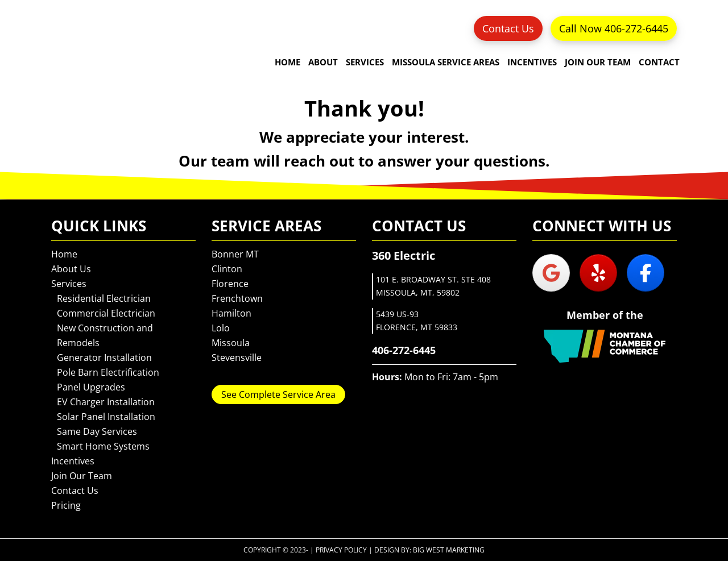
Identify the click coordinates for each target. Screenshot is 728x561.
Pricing (66, 505)
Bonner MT (235, 254)
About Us (71, 269)
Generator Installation (104, 358)
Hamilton (231, 313)
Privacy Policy (341, 550)
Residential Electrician (104, 298)
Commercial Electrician (106, 313)
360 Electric (85, 48)
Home (64, 254)
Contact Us (508, 28)
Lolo (221, 328)
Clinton (227, 269)
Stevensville (237, 358)
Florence (230, 284)
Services (69, 284)
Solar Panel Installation (106, 417)
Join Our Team (82, 476)
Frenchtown (237, 298)
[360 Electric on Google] (551, 273)
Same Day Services (97, 431)
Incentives (73, 461)
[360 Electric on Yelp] (598, 273)
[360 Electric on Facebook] (646, 273)
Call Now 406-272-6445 (614, 28)
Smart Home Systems (103, 446)
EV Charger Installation (106, 402)
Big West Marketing (449, 550)
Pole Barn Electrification (108, 372)
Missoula (231, 343)
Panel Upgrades (91, 387)
